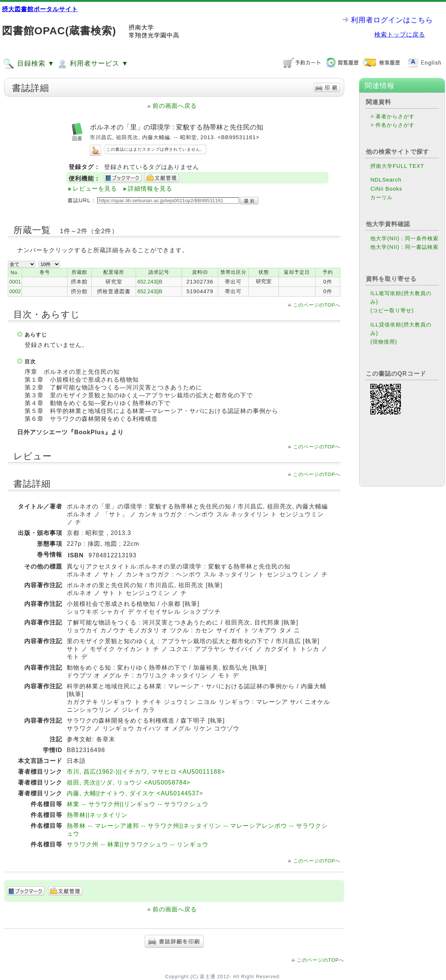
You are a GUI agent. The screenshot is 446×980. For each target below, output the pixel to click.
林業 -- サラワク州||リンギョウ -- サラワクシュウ (138, 804)
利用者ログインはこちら (392, 20)
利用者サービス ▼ (92, 64)
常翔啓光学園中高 (154, 35)
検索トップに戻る (400, 35)
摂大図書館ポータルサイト (40, 9)
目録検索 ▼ (29, 64)
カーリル (381, 197)
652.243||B (150, 282)
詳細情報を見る (150, 189)
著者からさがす (395, 116)
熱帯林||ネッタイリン (97, 815)
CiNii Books (386, 189)
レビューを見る (95, 189)
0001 (15, 282)
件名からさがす (395, 125)
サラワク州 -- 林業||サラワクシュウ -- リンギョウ (138, 844)
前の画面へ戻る (175, 106)
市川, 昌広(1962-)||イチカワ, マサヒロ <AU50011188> (146, 772)
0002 (15, 291)
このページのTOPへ (317, 305)
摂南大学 (141, 27)
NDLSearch (386, 180)
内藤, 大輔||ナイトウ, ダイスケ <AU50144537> (135, 793)
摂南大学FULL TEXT (397, 166)
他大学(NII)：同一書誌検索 (404, 247)
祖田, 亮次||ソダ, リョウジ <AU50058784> (129, 782)
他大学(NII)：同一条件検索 (404, 238)
